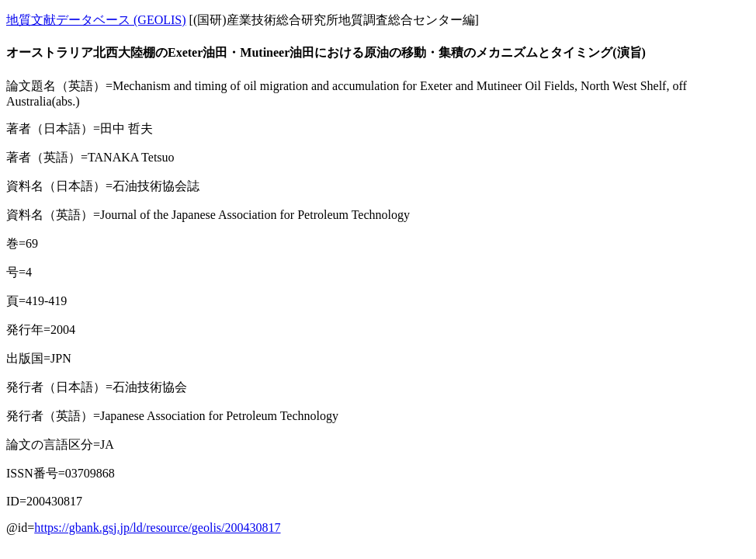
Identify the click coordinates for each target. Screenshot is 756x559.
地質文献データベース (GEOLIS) (96, 20)
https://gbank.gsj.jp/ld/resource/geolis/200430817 (157, 528)
